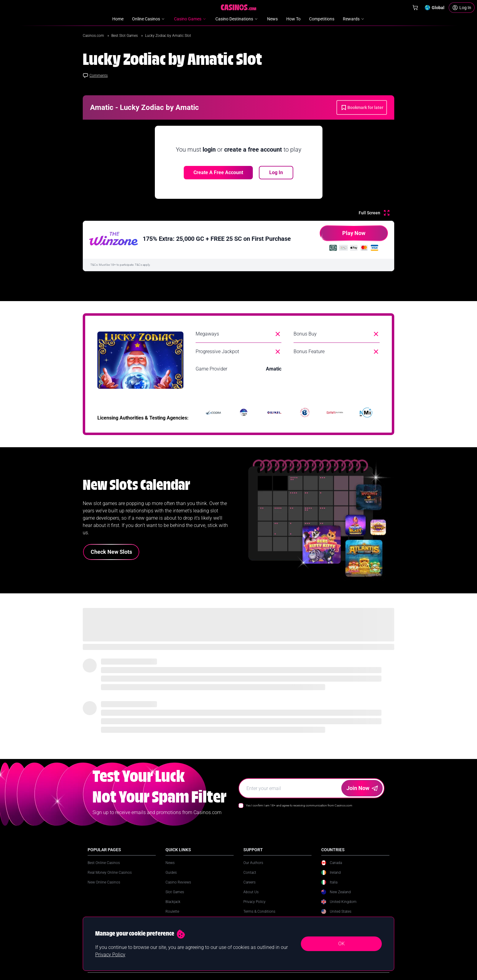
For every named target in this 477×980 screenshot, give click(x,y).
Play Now (343, 235)
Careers (249, 882)
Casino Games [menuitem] (190, 19)
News (170, 863)
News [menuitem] (272, 19)
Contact (250, 873)
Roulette (172, 912)
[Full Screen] (374, 213)
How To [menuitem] (293, 19)
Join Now (362, 788)
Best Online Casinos (104, 863)
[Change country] (434, 8)
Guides (171, 873)
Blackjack (173, 902)
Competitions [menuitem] (322, 19)
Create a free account (218, 172)
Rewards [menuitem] (354, 19)
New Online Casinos (104, 882)
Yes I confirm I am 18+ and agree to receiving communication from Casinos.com (299, 805)
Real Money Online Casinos (110, 873)
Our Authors (253, 863)
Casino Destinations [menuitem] (237, 19)
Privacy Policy (254, 902)
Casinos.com (94, 36)
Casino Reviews (178, 882)
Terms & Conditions (259, 912)
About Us (251, 892)
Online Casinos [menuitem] (149, 19)
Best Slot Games (125, 36)
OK (341, 944)
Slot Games (175, 892)
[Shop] (415, 8)
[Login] (462, 8)
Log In (276, 172)
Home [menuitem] (118, 19)
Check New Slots (111, 552)
